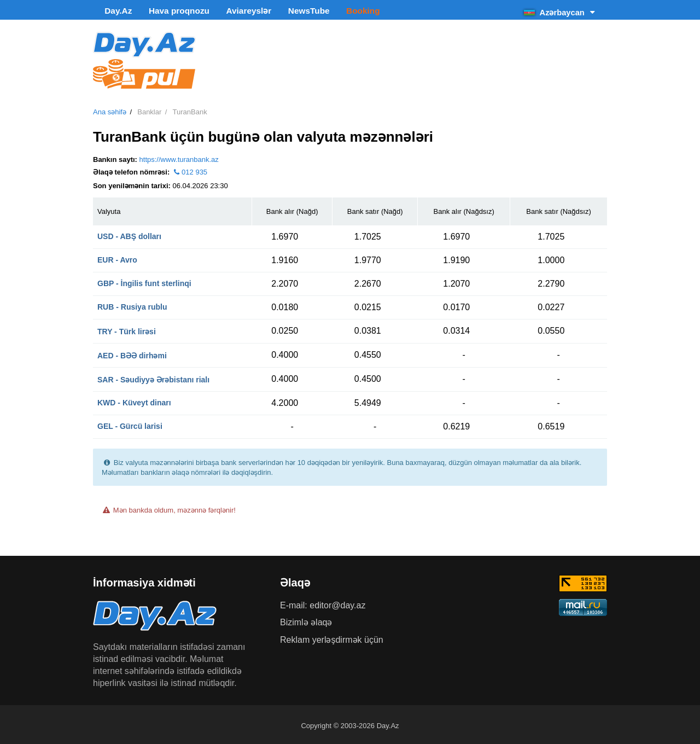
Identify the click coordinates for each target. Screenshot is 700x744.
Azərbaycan (560, 11)
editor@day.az (337, 603)
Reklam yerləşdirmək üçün (332, 637)
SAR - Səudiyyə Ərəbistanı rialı (153, 377)
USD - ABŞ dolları (129, 234)
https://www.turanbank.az (179, 157)
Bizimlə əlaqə (306, 620)
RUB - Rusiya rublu (132, 304)
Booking (326, 11)
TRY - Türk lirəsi (127, 329)
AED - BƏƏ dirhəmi (132, 353)
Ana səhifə (110, 110)
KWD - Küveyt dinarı (134, 400)
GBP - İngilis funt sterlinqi (144, 281)
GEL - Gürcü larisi (130, 423)
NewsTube (279, 11)
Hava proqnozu (166, 11)
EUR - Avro (117, 257)
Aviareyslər (227, 11)
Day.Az (113, 11)
